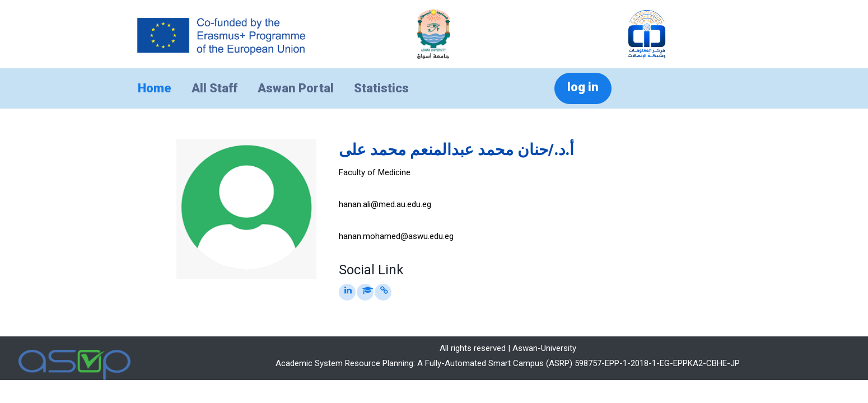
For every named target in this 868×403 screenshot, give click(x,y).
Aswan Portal (296, 88)
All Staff (214, 88)
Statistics (381, 88)
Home (155, 88)
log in (583, 87)
